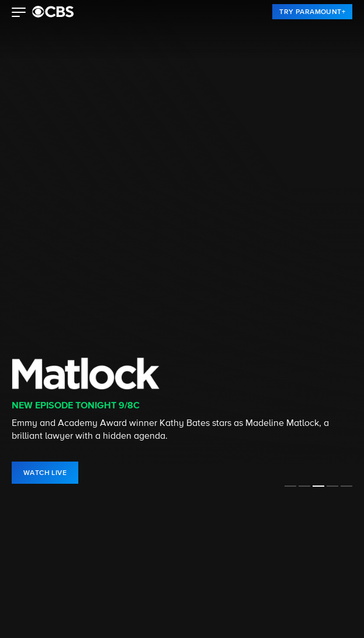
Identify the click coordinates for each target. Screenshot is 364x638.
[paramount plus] (53, 12)
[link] (312, 12)
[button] (19, 13)
